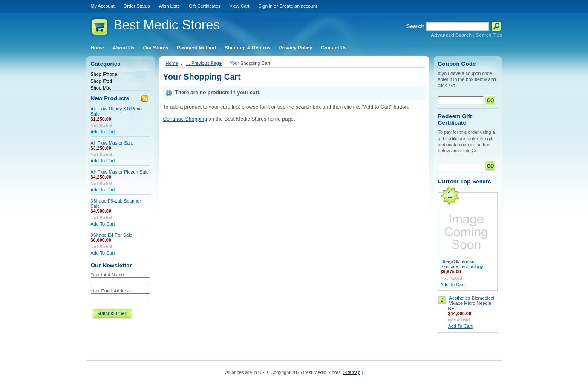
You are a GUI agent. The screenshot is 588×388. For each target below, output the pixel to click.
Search (416, 26)
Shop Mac (101, 88)
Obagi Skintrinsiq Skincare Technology (462, 264)
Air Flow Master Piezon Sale (120, 172)
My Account (103, 6)
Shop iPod (101, 81)
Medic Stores (167, 25)
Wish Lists (169, 6)
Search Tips (489, 35)
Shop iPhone (104, 74)
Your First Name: (108, 275)
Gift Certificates (205, 6)
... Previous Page (204, 63)
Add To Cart (103, 132)
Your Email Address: (112, 291)
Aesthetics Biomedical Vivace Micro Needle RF (471, 303)
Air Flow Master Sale (112, 143)
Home (172, 63)
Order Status (137, 6)
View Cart (239, 6)
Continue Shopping (185, 119)
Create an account (298, 6)
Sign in (265, 6)
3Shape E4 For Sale (112, 235)
